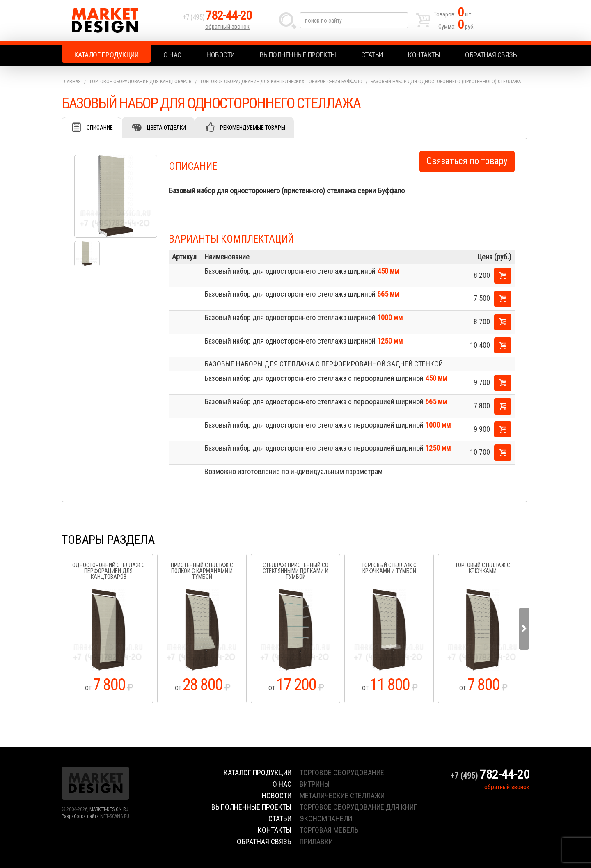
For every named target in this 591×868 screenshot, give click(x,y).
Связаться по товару (467, 161)
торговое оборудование (342, 773)
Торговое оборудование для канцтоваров (140, 82)
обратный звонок (227, 27)
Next (524, 629)
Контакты (424, 55)
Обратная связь (491, 55)
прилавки (316, 842)
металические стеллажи (342, 796)
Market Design (120, 21)
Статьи (372, 55)
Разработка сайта (80, 816)
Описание (100, 128)
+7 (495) (217, 17)
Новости (221, 55)
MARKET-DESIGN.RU (109, 809)
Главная (71, 82)
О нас (172, 55)
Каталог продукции (107, 55)
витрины (315, 784)
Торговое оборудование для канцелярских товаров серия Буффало (281, 82)
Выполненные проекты (298, 55)
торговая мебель (329, 830)
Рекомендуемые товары (253, 128)
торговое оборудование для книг (358, 807)
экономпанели (326, 819)
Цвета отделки (166, 128)
